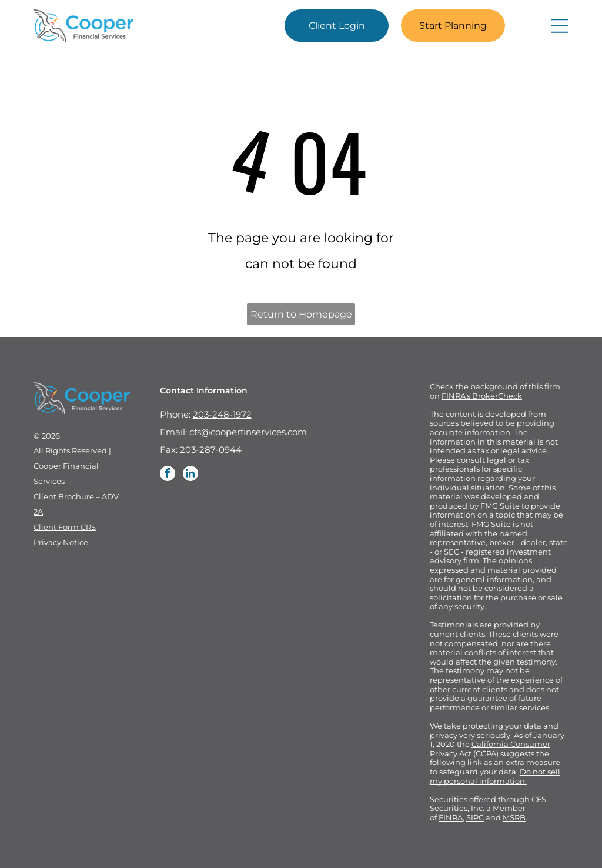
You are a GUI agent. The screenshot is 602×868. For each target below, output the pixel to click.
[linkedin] (190, 475)
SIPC (475, 817)
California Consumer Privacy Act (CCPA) (490, 749)
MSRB (514, 817)
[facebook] (168, 475)
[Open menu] (560, 26)
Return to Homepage (301, 314)
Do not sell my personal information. (495, 776)
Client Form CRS (65, 527)
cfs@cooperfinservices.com (248, 432)
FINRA (451, 817)
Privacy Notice (61, 542)
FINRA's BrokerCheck (482, 396)
